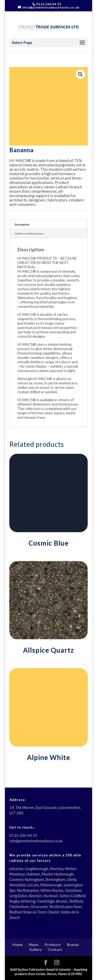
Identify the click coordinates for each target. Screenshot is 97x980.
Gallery (35, 949)
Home (18, 945)
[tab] (49, 225)
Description (22, 224)
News (34, 945)
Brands (73, 945)
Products (53, 945)
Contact (55, 949)
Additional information (29, 233)
